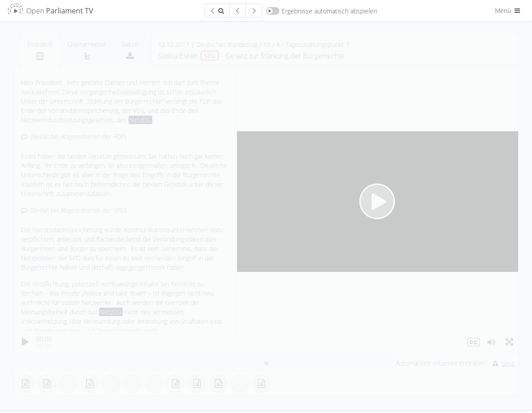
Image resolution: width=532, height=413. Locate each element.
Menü (508, 10)
